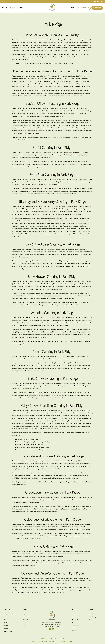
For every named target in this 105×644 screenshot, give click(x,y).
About (72, 8)
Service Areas (92, 623)
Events (6, 629)
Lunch (25, 626)
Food (6, 617)
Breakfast (26, 623)
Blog (73, 623)
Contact (74, 630)
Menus (13, 8)
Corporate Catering (9, 614)
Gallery (20, 8)
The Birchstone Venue (76, 626)
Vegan (25, 614)
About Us (74, 614)
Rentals (6, 626)
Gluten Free (26, 620)
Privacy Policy (92, 617)
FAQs (90, 620)
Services (5, 8)
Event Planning (8, 631)
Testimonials (75, 620)
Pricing (74, 617)
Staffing (6, 623)
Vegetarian (26, 617)
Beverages (7, 620)
